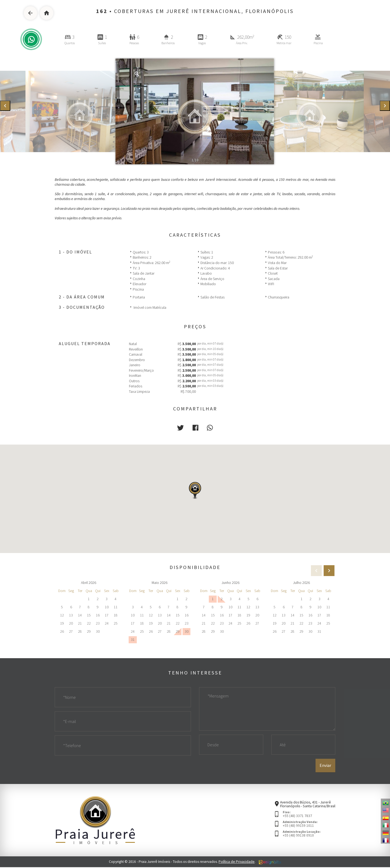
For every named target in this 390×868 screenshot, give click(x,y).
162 (102, 11)
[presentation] (5, 106)
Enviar (325, 766)
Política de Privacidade (237, 863)
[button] (181, 428)
